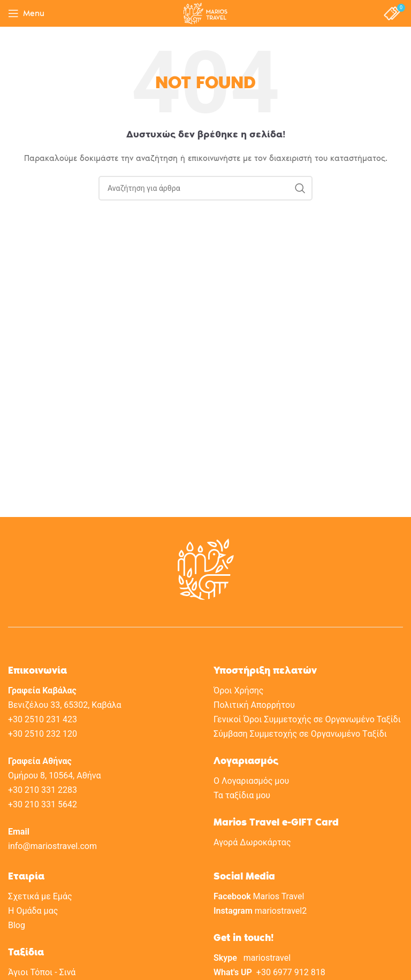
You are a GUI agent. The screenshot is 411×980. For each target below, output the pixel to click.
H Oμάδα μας (33, 911)
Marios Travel (279, 896)
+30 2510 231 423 (43, 719)
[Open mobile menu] (26, 13)
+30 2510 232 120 (43, 734)
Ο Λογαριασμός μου (251, 781)
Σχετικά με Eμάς (40, 896)
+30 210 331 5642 (43, 804)
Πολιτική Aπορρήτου (254, 705)
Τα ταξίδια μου (242, 795)
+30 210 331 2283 (43, 790)
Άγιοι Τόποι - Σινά (42, 972)
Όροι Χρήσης (238, 690)
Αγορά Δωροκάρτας (252, 842)
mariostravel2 (281, 911)
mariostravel (267, 958)
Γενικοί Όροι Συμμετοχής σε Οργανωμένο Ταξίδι (307, 719)
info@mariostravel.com (52, 846)
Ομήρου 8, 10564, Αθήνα (55, 775)
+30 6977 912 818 (291, 972)
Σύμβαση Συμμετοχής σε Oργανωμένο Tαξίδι (300, 734)
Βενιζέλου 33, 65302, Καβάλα (65, 705)
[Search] (205, 188)
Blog (17, 925)
